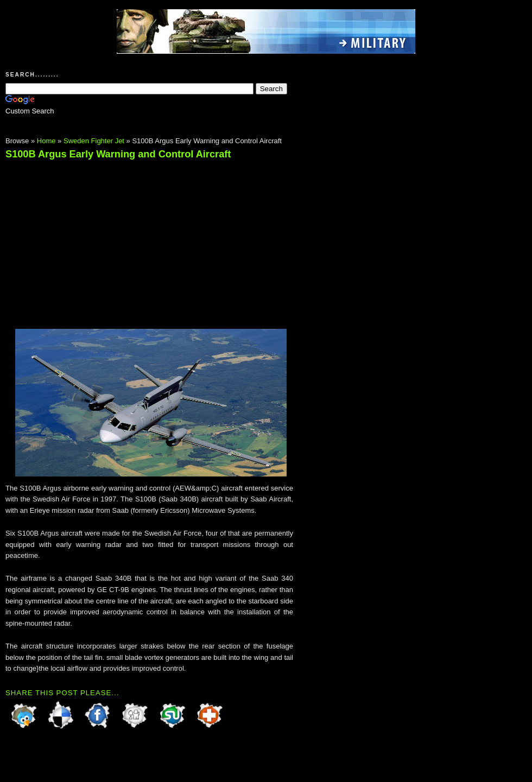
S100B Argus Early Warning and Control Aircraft (118, 154)
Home (46, 141)
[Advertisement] (97, 239)
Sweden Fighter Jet (94, 141)
